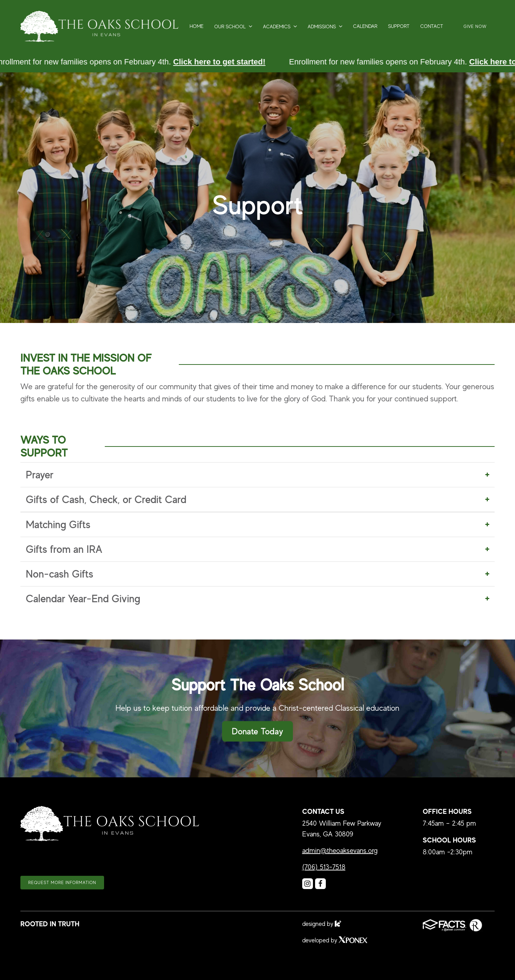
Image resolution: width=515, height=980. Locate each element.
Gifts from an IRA (64, 549)
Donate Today (257, 731)
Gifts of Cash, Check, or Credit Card (106, 499)
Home (197, 26)
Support (399, 26)
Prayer (40, 475)
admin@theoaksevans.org (340, 851)
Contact (432, 26)
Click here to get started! (220, 62)
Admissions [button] (322, 26)
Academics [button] (277, 26)
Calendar (365, 26)
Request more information (62, 883)
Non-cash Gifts (60, 574)
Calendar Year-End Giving (83, 599)
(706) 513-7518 (324, 867)
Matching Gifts (58, 525)
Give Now (475, 26)
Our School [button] (230, 26)
